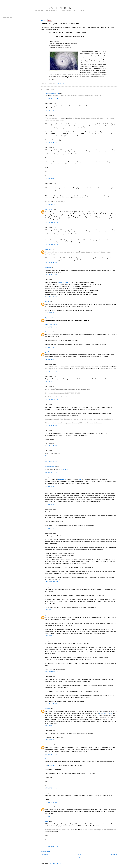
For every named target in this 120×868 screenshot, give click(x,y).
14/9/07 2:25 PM (51, 313)
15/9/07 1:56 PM (51, 426)
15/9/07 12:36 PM (52, 400)
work (80, 480)
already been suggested (106, 713)
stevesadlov (49, 209)
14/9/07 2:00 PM (51, 297)
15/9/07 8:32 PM (51, 528)
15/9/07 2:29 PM (51, 446)
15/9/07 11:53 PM (52, 582)
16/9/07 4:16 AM (51, 610)
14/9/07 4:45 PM (51, 359)
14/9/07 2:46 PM (51, 327)
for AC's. (65, 469)
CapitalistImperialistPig (52, 93)
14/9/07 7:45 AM (51, 111)
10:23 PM (61, 83)
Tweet (43, 20)
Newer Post (44, 854)
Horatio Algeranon (51, 467)
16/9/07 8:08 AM (51, 636)
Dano (47, 759)
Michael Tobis (62, 480)
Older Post (114, 854)
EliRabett (48, 267)
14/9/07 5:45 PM (51, 371)
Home (79, 854)
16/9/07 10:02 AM (52, 672)
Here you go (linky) (51, 324)
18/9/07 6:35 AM (51, 802)
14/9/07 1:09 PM (51, 263)
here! (47, 455)
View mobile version (79, 858)
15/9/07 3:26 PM (51, 472)
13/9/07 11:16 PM (52, 98)
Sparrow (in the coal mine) (53, 318)
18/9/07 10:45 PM (52, 846)
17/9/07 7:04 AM (51, 726)
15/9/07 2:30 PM (51, 462)
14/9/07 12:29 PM (52, 223)
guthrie (47, 302)
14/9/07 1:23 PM (51, 275)
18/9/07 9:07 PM (51, 816)
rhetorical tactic (53, 765)
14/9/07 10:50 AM (52, 204)
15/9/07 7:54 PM (51, 504)
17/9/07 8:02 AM (51, 740)
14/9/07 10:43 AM (52, 178)
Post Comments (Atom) (56, 863)
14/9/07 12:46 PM (52, 245)
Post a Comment (46, 851)
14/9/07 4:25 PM (51, 347)
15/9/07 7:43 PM (51, 486)
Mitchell (48, 709)
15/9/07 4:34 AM (51, 382)
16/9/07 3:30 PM (51, 704)
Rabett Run (60, 8)
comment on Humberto (64, 282)
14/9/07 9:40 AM (51, 143)
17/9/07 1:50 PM (51, 754)
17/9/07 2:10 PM (51, 788)
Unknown (48, 249)
